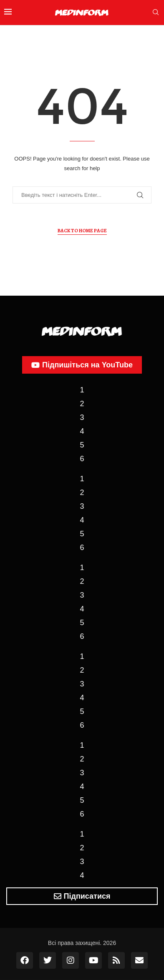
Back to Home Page (82, 231)
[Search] (156, 13)
